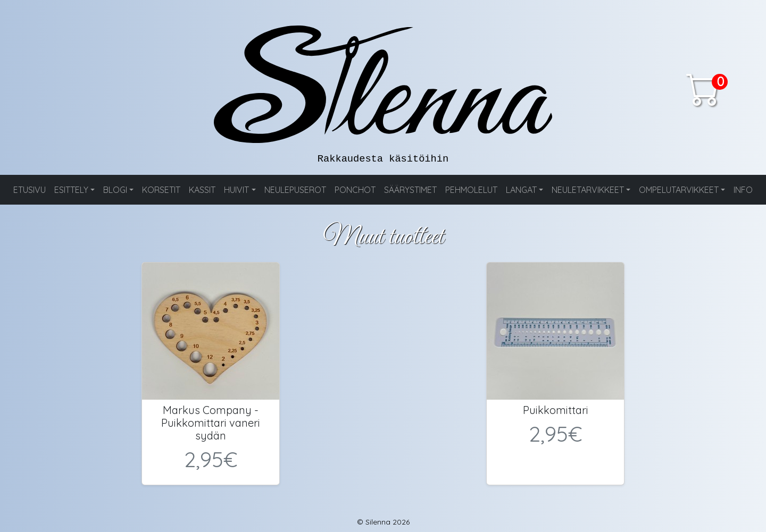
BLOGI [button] (115, 190)
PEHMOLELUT (471, 190)
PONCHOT (355, 190)
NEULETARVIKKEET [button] (588, 190)
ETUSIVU (30, 190)
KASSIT (202, 190)
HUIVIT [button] (236, 190)
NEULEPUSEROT (295, 190)
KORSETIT (161, 190)
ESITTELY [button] (71, 190)
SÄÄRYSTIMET (410, 190)
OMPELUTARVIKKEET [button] (679, 190)
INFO (743, 190)
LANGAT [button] (521, 190)
